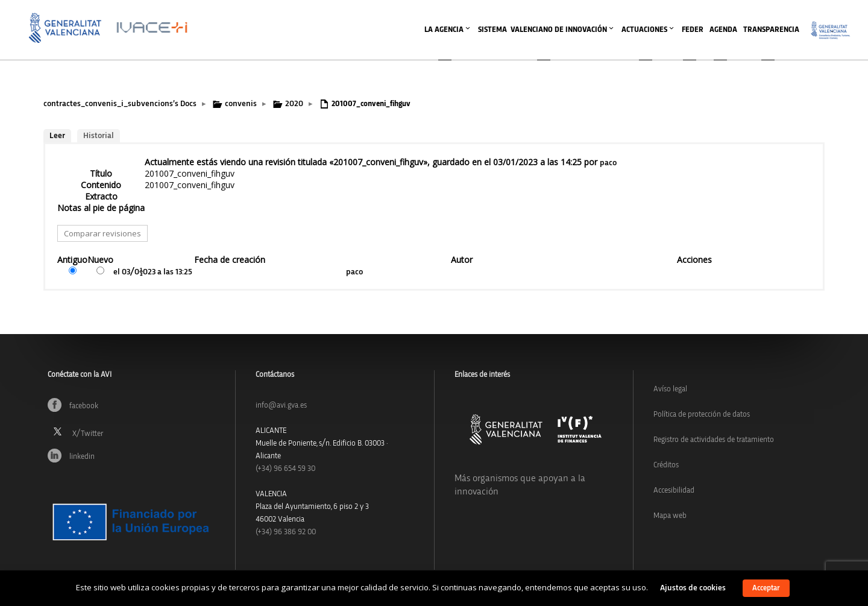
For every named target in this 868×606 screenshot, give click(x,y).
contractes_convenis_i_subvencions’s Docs (120, 104)
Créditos (666, 465)
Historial (99, 136)
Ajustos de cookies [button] (693, 588)
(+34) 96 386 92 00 (286, 532)
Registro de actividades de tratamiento (714, 440)
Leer (57, 136)
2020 (294, 104)
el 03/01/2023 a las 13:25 (153, 272)
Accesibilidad (674, 491)
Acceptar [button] (766, 588)
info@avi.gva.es (281, 406)
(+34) (285, 469)
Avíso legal (670, 389)
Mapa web (670, 516)
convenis (241, 104)
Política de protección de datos (702, 415)
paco (608, 163)
